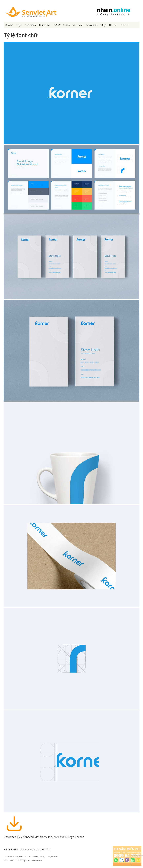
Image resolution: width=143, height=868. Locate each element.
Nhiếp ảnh (45, 25)
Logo (19, 25)
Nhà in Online (11, 849)
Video (67, 25)
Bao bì (9, 25)
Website (78, 25)
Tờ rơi (57, 25)
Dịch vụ (113, 25)
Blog (103, 25)
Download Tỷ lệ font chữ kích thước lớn (28, 837)
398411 (46, 849)
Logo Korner (76, 837)
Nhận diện (30, 25)
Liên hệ (125, 25)
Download (92, 25)
